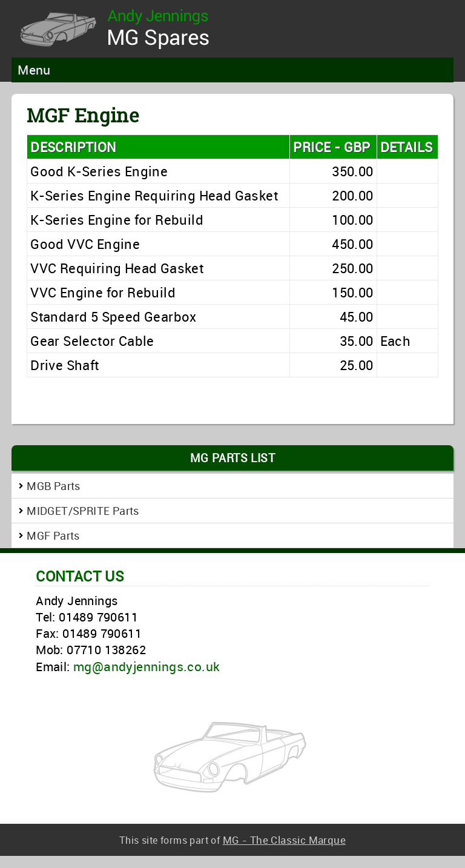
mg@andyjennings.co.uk (147, 666)
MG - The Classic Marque (284, 840)
